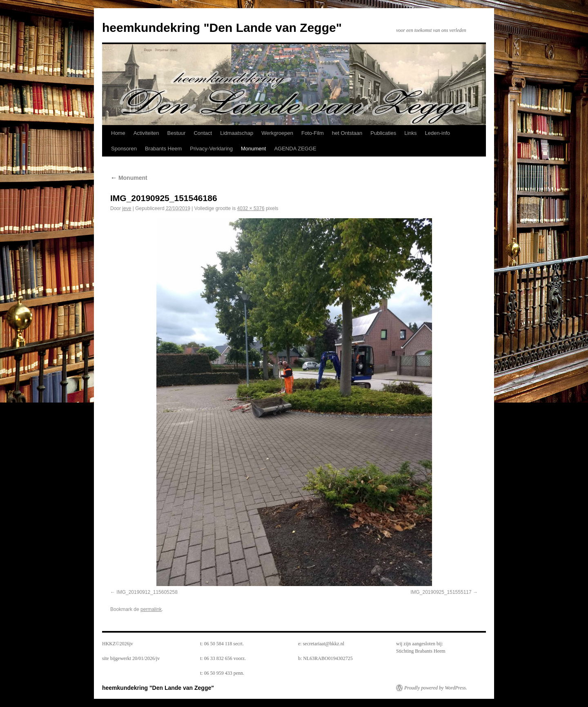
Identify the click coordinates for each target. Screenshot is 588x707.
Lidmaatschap (237, 133)
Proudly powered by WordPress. (436, 688)
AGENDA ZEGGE (295, 149)
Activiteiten (146, 133)
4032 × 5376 (251, 208)
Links (410, 133)
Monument (253, 149)
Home (118, 133)
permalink (151, 609)
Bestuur (177, 133)
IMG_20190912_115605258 (147, 592)
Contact (203, 133)
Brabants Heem (163, 149)
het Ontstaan (347, 133)
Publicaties (383, 133)
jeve (127, 208)
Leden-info (438, 133)
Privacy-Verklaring (211, 149)
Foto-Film (313, 133)
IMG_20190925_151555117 (441, 592)
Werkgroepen (277, 133)
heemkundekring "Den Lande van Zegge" (222, 28)
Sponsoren (124, 149)
